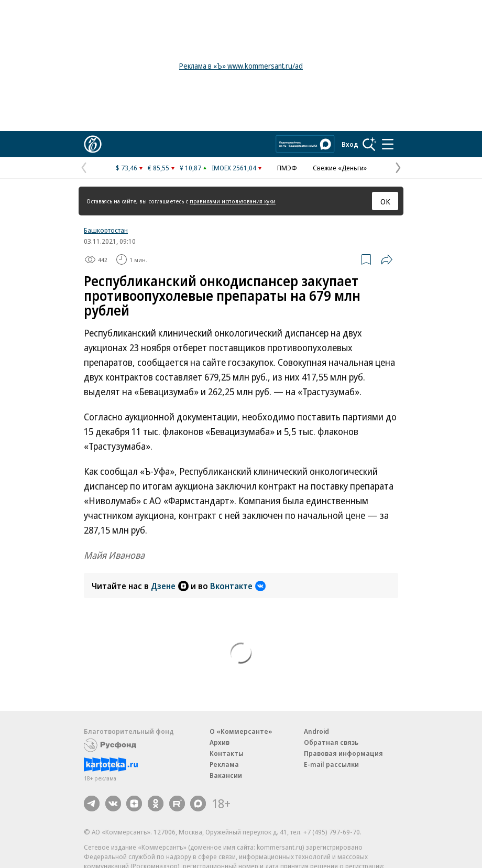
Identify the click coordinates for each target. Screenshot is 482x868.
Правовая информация (343, 753)
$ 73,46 (127, 168)
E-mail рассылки (331, 764)
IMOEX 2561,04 (234, 168)
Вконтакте (238, 586)
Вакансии (226, 775)
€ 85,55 (158, 168)
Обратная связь (331, 742)
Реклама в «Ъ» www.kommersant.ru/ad (241, 66)
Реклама (224, 764)
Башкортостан (106, 230)
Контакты (227, 753)
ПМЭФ (287, 168)
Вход (350, 144)
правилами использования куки (233, 201)
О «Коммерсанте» (241, 731)
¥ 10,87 (190, 168)
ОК (385, 201)
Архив (220, 742)
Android (316, 731)
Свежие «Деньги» (340, 168)
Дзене (170, 586)
